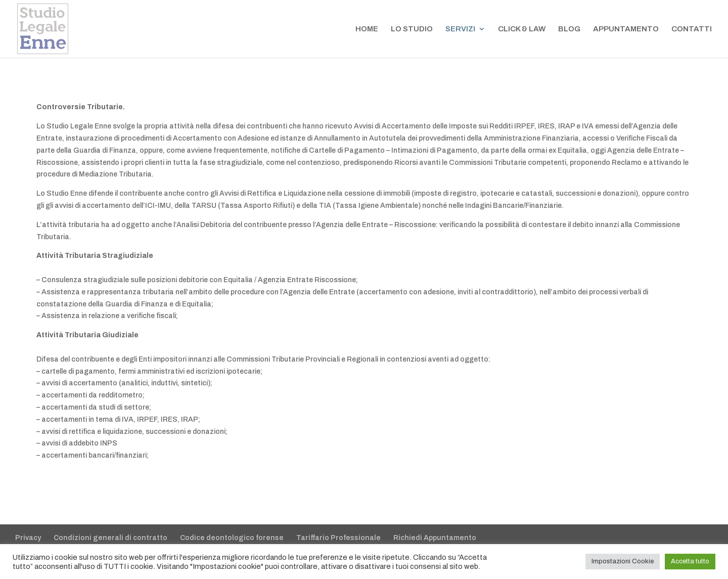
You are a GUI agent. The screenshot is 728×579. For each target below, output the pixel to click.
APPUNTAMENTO (626, 29)
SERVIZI (460, 29)
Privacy (28, 538)
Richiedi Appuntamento (435, 538)
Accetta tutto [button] (690, 561)
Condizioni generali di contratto (110, 538)
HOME (367, 29)
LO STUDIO (412, 29)
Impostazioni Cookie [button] (623, 561)
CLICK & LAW (522, 29)
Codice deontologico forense (232, 538)
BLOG (569, 29)
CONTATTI (692, 29)
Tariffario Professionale (338, 538)
